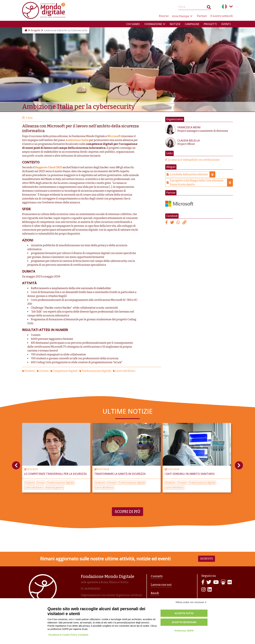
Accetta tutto (184, 613)
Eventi (226, 24)
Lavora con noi (161, 585)
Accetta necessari (184, 622)
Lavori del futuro (125, 371)
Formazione (153, 24)
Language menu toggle (231, 6)
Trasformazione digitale (96, 371)
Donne (41, 483)
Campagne (192, 24)
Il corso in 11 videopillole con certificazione (194, 160)
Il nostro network (222, 16)
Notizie (175, 24)
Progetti (210, 24)
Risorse (164, 16)
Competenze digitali (65, 371)
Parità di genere (54, 488)
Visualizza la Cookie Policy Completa (68, 635)
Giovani (44, 371)
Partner (202, 16)
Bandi (155, 593)
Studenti (30, 371)
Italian (224, 6)
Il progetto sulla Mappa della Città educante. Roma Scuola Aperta (201, 183)
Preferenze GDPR (184, 631)
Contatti (157, 576)
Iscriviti (207, 559)
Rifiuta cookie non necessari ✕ (191, 602)
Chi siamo (133, 24)
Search (209, 8)
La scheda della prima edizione (193, 174)
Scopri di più (127, 512)
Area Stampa (181, 16)
